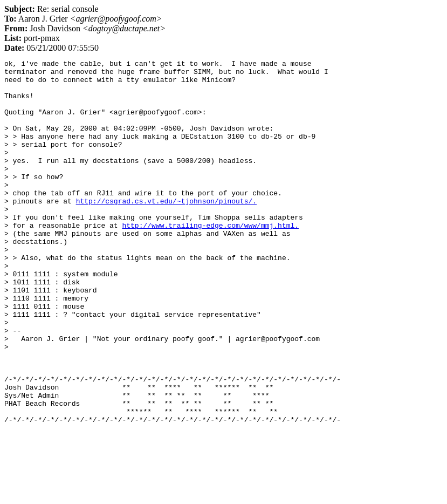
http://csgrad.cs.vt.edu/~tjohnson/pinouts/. (166, 230)
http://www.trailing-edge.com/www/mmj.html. (210, 259)
